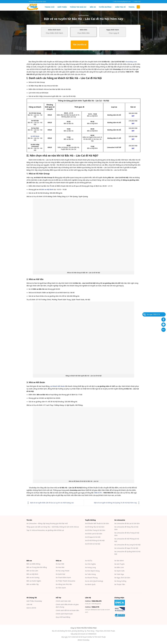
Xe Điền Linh (119, 567)
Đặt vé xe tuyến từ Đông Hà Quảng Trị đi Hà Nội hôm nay (117, 503)
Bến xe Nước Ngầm (34, 581)
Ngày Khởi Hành (113, 30)
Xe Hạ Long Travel (63, 571)
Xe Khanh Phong (91, 578)
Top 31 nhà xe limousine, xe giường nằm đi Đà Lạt (45, 530)
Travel (132, 7)
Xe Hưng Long (90, 567)
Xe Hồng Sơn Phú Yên (64, 584)
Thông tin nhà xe (78, 7)
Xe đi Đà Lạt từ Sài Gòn (94, 534)
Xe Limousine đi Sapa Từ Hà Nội (126, 548)
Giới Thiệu (62, 7)
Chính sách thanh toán (64, 614)
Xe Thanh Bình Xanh (63, 577)
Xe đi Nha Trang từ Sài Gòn (95, 530)
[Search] (138, 7)
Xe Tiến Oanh (61, 588)
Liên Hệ (29, 604)
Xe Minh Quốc (90, 584)
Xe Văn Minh (119, 561)
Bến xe (93, 7)
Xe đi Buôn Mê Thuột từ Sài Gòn (97, 523)
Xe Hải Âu (89, 561)
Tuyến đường (106, 7)
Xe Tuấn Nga (119, 574)
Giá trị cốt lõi (31, 608)
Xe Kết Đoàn (35, 136)
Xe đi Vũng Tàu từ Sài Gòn (95, 527)
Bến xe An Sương (33, 577)
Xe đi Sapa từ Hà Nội (93, 537)
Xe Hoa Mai (60, 567)
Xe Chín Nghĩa (90, 564)
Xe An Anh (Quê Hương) (94, 581)
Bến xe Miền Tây (33, 584)
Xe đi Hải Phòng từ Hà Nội (95, 540)
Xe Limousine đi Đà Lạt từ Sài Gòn (127, 523)
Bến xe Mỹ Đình (32, 574)
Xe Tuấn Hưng (90, 574)
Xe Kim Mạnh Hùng (92, 571)
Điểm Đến (83, 30)
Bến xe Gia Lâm (32, 571)
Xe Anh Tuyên (119, 564)
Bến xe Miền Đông (33, 564)
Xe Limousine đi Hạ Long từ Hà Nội (127, 545)
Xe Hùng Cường (120, 581)
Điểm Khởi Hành (54, 30)
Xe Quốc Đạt (60, 574)
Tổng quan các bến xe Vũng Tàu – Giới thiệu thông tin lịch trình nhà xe (53, 527)
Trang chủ (50, 7)
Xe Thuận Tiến (120, 584)
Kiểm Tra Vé (120, 7)
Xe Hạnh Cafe (119, 571)
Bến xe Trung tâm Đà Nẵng (37, 567)
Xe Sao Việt (60, 564)
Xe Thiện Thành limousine (66, 581)
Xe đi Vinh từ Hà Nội (93, 544)
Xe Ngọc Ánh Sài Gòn (122, 578)
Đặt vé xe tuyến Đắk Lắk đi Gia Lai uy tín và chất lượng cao (50, 503)
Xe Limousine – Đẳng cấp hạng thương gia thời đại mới (47, 523)
